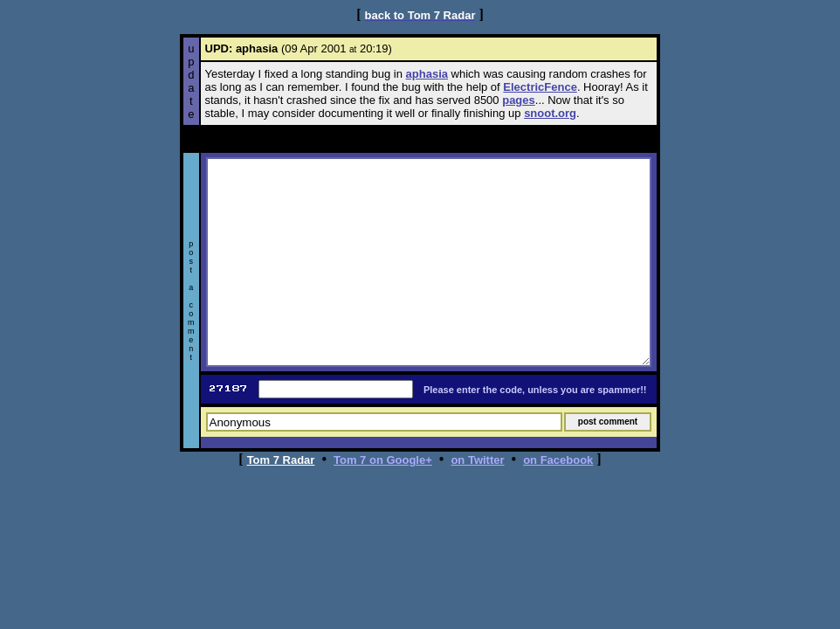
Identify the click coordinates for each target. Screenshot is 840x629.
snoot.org (550, 113)
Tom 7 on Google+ (383, 460)
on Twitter (477, 460)
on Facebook (558, 460)
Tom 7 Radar (281, 460)
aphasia (427, 74)
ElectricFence (540, 87)
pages (519, 100)
